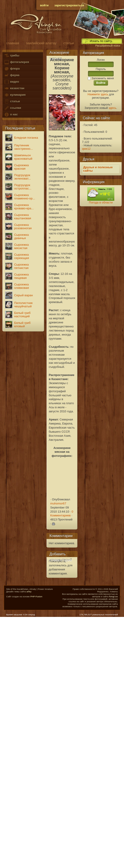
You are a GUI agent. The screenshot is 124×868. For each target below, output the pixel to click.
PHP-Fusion (36, 596)
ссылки (12, 108)
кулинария (15, 95)
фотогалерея (16, 62)
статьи (12, 101)
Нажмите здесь (98, 94)
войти (44, 5)
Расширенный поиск (108, 46)
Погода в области (101, 202)
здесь (113, 108)
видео (11, 82)
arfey (29, 591)
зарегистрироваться (69, 5)
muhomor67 (58, 503)
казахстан (14, 88)
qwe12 (86, 149)
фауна (12, 75)
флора (12, 69)
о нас (11, 115)
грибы (12, 56)
